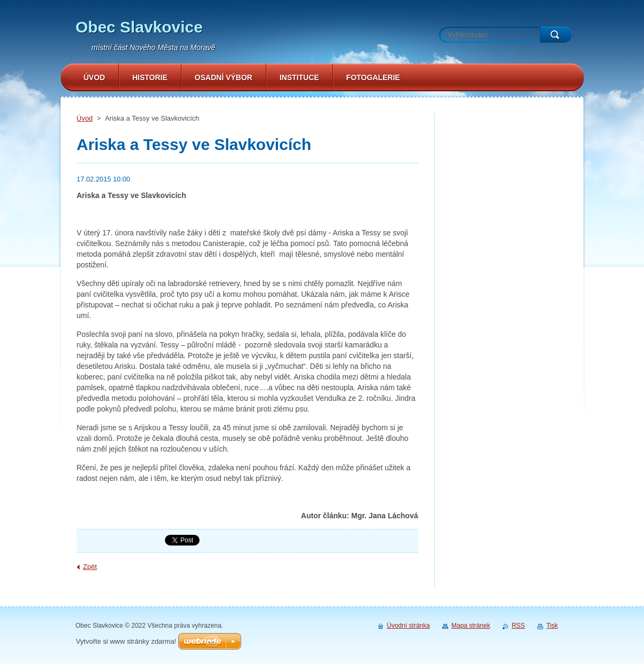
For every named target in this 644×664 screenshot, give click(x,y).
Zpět (90, 567)
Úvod (85, 118)
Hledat (556, 35)
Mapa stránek (471, 626)
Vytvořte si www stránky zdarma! (126, 641)
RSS (518, 626)
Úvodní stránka (408, 626)
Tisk (552, 626)
